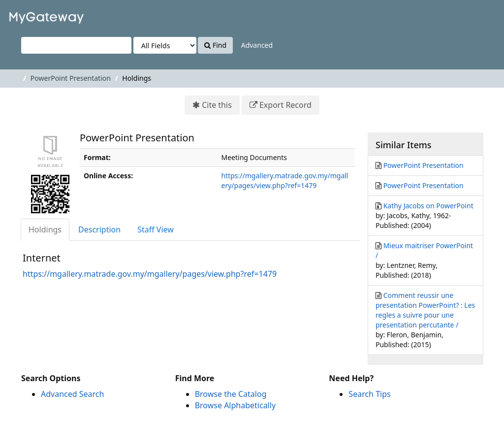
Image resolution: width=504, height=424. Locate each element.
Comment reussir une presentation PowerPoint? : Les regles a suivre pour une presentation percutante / (425, 310)
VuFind (31, 15)
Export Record (285, 105)
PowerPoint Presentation (71, 78)
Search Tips (369, 394)
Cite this (217, 105)
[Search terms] (76, 45)
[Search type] (165, 45)
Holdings (45, 229)
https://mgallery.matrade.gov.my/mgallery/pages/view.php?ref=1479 (285, 180)
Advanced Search (72, 394)
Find (215, 45)
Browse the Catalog (231, 394)
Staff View (156, 229)
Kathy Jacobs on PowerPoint (428, 206)
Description (99, 229)
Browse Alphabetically (235, 405)
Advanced (257, 45)
